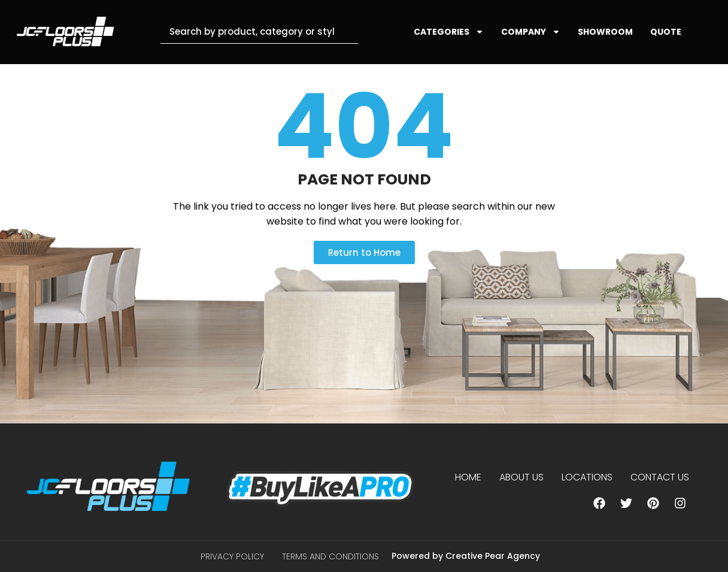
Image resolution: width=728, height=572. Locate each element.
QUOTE (666, 32)
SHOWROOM (605, 32)
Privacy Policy (232, 556)
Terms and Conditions (330, 556)
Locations (587, 477)
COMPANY (531, 32)
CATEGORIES (449, 32)
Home (468, 477)
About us (521, 477)
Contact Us (660, 477)
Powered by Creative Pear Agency (466, 556)
